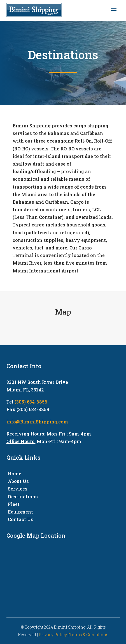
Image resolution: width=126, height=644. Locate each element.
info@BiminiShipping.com (37, 422)
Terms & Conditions (89, 635)
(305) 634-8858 (31, 402)
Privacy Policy (53, 635)
